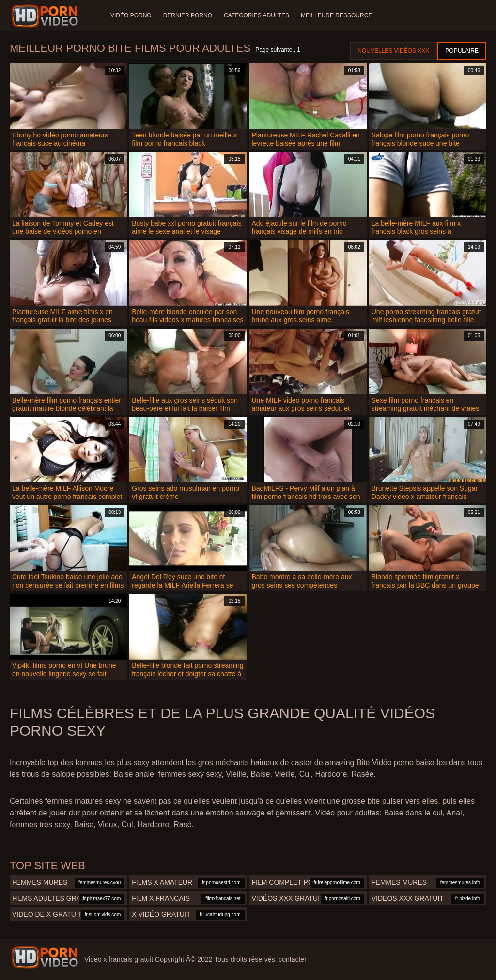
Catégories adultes (256, 15)
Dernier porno (188, 15)
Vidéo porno (131, 15)
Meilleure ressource (336, 15)
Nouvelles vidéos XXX (393, 51)
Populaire (462, 51)
